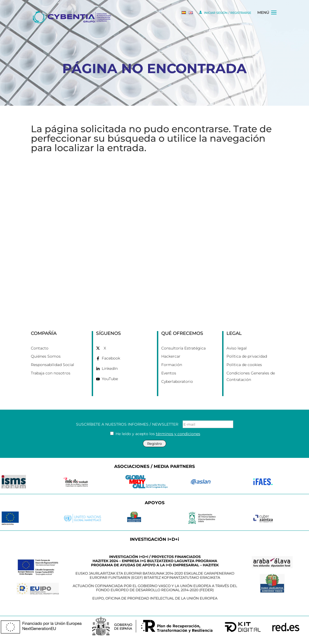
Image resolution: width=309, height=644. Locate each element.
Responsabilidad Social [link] (52, 365)
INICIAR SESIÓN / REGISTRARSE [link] (225, 12)
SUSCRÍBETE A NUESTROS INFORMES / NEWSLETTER (155, 424)
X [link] (105, 348)
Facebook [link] (111, 358)
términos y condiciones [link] (178, 434)
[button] (274, 17)
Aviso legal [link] (237, 348)
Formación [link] (172, 365)
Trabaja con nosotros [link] (51, 373)
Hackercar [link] (171, 356)
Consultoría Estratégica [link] (183, 348)
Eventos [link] (169, 373)
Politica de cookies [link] (244, 365)
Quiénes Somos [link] (46, 356)
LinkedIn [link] (110, 368)
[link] (73, 17)
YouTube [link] (110, 379)
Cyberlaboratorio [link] (177, 381)
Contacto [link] (40, 348)
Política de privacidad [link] (247, 356)
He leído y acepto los (155, 434)
